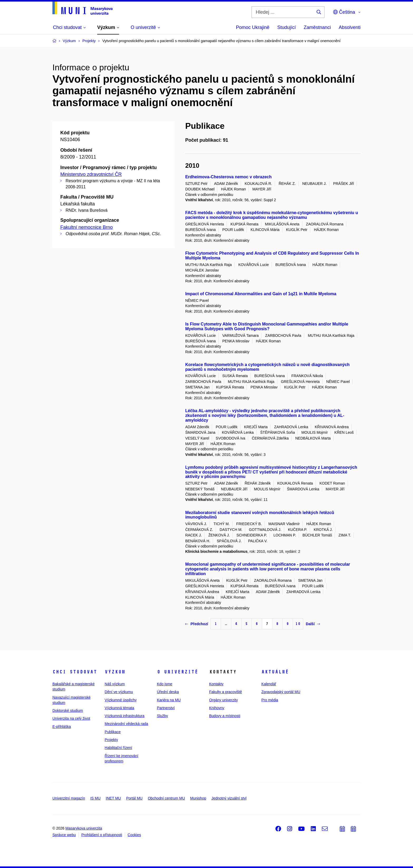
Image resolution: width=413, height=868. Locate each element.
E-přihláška (62, 727)
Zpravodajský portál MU (281, 692)
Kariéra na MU (169, 700)
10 (298, 624)
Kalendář (269, 684)
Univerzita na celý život (71, 718)
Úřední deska (168, 692)
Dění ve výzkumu (119, 692)
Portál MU (134, 798)
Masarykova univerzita (84, 828)
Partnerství (166, 708)
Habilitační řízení (118, 748)
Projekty (111, 740)
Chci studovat (75, 672)
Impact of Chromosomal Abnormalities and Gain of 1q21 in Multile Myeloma (261, 294)
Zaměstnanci (317, 27)
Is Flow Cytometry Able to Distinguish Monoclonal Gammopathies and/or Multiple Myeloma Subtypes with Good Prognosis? (267, 326)
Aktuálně (275, 672)
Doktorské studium (68, 711)
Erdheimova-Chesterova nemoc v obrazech (228, 177)
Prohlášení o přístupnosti (102, 835)
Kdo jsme (165, 684)
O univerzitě (178, 672)
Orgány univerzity (223, 700)
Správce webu (64, 835)
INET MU (113, 798)
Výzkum (115, 672)
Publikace (113, 732)
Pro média (270, 700)
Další (313, 624)
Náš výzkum (115, 684)
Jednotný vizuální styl (229, 798)
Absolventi (350, 27)
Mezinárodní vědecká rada (126, 724)
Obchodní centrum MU (166, 798)
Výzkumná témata (119, 708)
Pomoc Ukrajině (253, 27)
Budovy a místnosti (225, 716)
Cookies (134, 835)
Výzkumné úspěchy (121, 700)
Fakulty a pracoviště (226, 692)
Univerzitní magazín (69, 798)
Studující (287, 27)
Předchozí (197, 624)
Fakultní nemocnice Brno (87, 227)
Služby (163, 716)
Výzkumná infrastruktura (124, 716)
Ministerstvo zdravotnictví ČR (91, 174)
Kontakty (216, 684)
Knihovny (217, 708)
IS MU (95, 798)
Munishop (198, 798)
